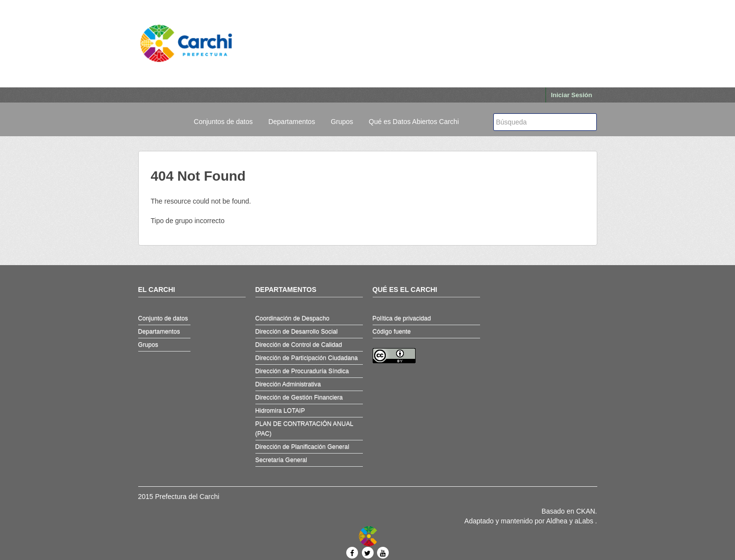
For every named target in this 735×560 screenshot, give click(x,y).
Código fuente (392, 332)
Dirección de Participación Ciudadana (307, 358)
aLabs (585, 521)
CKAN (586, 511)
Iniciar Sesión (572, 95)
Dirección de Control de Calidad (299, 345)
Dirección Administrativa (288, 384)
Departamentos (292, 122)
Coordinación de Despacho (293, 318)
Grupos (342, 122)
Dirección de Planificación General (303, 447)
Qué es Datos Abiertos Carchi (414, 122)
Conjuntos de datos (223, 122)
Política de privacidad (402, 318)
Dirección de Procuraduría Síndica (302, 371)
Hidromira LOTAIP (280, 411)
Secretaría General (281, 460)
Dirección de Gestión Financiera (299, 397)
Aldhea (557, 521)
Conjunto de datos (163, 318)
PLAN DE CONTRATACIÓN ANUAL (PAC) (304, 429)
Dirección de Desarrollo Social (297, 332)
